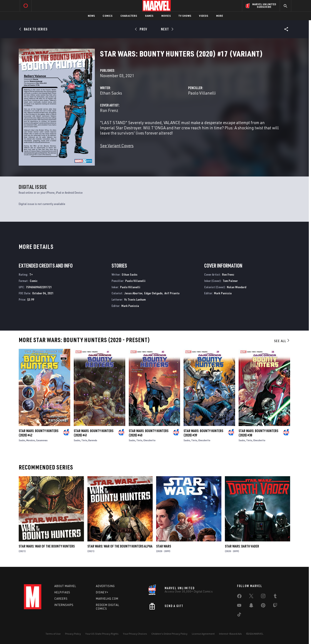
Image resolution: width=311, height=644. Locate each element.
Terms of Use (53, 634)
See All (282, 341)
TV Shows (185, 16)
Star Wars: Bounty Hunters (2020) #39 (203, 433)
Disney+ (102, 592)
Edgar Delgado (153, 293)
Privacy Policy (73, 634)
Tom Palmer (230, 281)
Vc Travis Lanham (135, 299)
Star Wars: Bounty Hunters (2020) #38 (258, 433)
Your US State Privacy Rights (102, 634)
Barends (93, 440)
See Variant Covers (117, 146)
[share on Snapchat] (251, 606)
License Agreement (203, 634)
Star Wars (164, 546)
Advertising (105, 586)
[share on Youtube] (239, 606)
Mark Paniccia (130, 306)
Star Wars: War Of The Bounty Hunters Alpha (120, 546)
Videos (204, 16)
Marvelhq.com (107, 599)
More (220, 16)
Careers (61, 599)
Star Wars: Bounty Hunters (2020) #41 (94, 433)
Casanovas (42, 440)
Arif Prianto (172, 293)
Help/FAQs (62, 592)
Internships (64, 605)
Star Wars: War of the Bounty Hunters (47, 546)
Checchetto (149, 440)
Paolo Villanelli (202, 93)
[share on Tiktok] (239, 615)
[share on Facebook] (239, 597)
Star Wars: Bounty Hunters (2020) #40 (149, 433)
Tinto (84, 440)
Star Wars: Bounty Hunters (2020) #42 (38, 433)
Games (149, 16)
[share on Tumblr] (275, 597)
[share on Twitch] (275, 606)
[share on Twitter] (251, 597)
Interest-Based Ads (230, 634)
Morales (31, 440)
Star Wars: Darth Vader (242, 546)
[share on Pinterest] (263, 606)
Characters (129, 16)
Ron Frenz (109, 110)
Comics (108, 16)
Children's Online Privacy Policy (169, 634)
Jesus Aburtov (133, 293)
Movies (166, 16)
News (91, 16)
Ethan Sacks (111, 93)
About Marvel (65, 586)
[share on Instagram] (263, 597)
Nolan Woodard (237, 287)
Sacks (22, 440)
